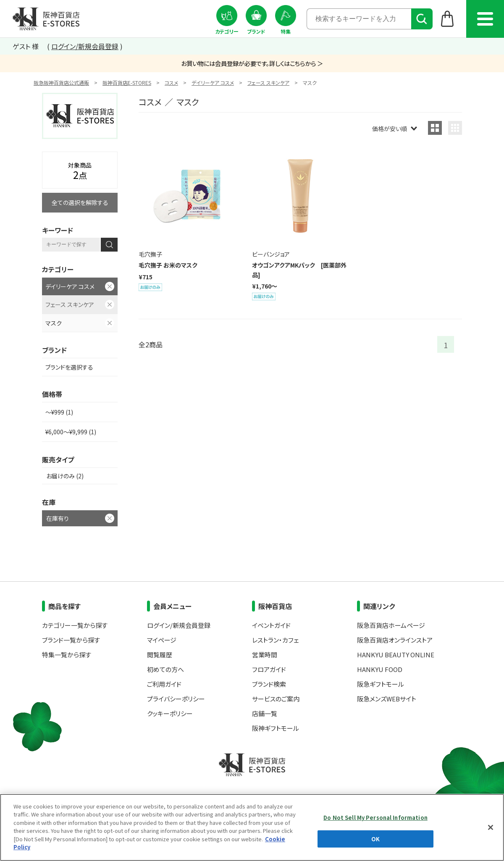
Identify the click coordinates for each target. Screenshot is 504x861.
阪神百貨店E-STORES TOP (46, 19)
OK (375, 839)
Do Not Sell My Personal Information (375, 818)
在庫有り (58, 518)
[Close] (491, 827)
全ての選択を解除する (80, 202)
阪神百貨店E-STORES (127, 83)
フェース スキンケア (268, 83)
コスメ (171, 83)
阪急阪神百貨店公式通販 (61, 83)
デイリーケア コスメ (213, 83)
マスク (54, 323)
